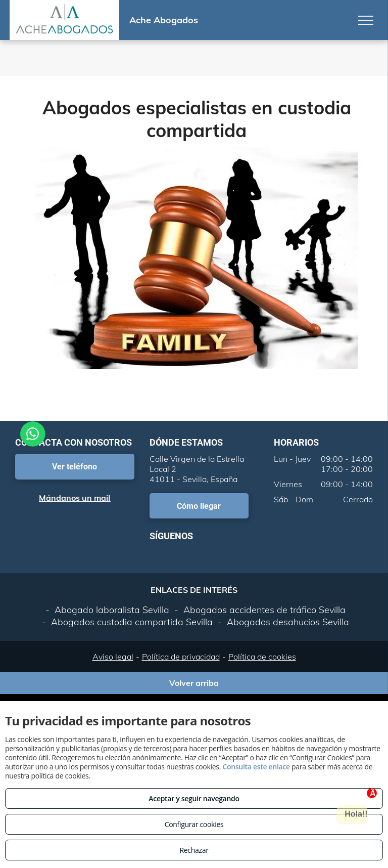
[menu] (366, 20)
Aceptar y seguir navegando (194, 798)
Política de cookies (262, 657)
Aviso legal (113, 657)
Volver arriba (194, 683)
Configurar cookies (194, 824)
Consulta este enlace (256, 767)
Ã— (373, 794)
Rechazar (194, 850)
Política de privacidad (181, 657)
